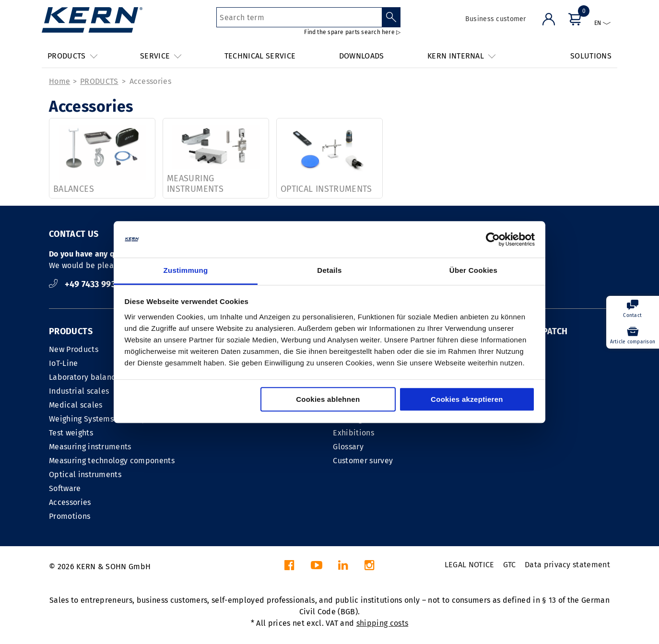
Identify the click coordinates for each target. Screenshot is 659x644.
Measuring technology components (112, 461)
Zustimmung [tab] (186, 271)
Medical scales (76, 405)
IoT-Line (64, 363)
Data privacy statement (567, 565)
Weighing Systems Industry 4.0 (104, 419)
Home (59, 81)
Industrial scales (79, 391)
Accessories (151, 81)
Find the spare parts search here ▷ (352, 32)
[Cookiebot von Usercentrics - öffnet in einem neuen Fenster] (493, 239)
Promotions (70, 516)
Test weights (71, 433)
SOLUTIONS (591, 56)
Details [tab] (329, 271)
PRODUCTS (99, 81)
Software (65, 488)
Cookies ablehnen (328, 400)
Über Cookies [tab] (473, 271)
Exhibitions (353, 433)
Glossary (348, 447)
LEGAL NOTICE (470, 565)
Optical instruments (85, 474)
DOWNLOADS (362, 56)
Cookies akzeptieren (467, 400)
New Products (74, 349)
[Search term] (299, 17)
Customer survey (363, 461)
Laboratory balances (86, 377)
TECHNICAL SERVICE (260, 56)
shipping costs (382, 623)
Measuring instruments (90, 447)
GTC (510, 565)
